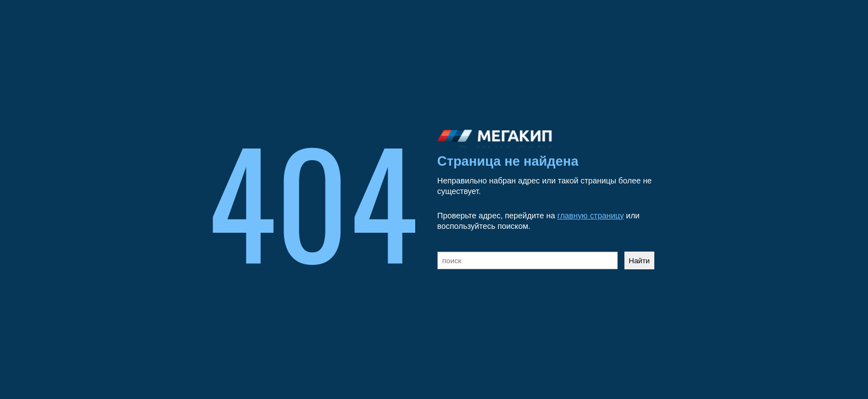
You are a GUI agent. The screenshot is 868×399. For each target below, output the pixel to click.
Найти (639, 261)
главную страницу (591, 216)
